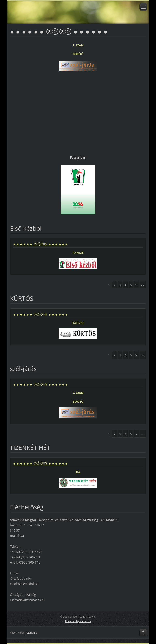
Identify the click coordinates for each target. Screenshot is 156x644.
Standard (32, 633)
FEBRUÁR (78, 323)
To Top (143, 633)
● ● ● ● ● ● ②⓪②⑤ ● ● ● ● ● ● (40, 384)
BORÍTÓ (78, 54)
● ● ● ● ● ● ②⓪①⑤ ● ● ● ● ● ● (40, 463)
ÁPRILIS (78, 253)
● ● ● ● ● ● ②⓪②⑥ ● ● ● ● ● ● (40, 244)
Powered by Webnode (78, 621)
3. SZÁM (78, 45)
